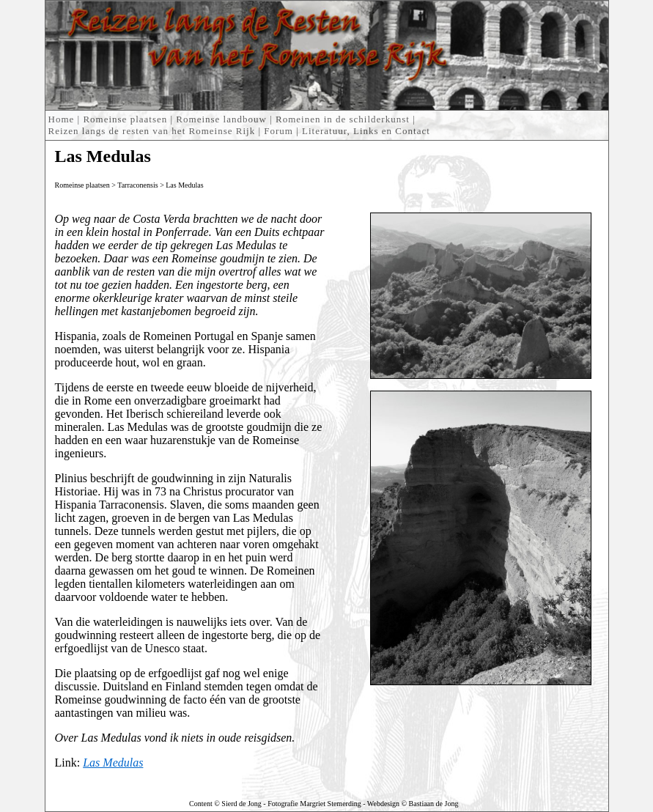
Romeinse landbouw (221, 119)
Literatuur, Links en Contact (366, 131)
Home (62, 119)
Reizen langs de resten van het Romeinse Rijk (152, 131)
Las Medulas (184, 185)
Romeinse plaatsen (125, 119)
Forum (278, 131)
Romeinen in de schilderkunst (343, 119)
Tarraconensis (137, 185)
